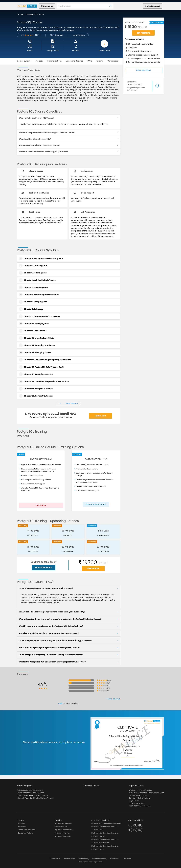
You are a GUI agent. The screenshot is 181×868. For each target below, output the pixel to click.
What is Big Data (61, 826)
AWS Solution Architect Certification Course (147, 793)
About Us (21, 823)
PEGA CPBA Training (137, 803)
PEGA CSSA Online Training (140, 806)
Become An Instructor (27, 830)
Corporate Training (26, 833)
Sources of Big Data (63, 833)
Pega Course (134, 801)
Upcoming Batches (74, 61)
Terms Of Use (55, 859)
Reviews (100, 61)
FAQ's (89, 61)
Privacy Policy (69, 859)
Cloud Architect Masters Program (30, 793)
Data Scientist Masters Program (30, 790)
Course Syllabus (24, 61)
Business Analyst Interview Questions (106, 823)
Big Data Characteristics (65, 830)
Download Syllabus (143, 70)
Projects (76, 51)
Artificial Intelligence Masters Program (32, 795)
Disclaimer (127, 859)
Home (20, 14)
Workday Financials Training (140, 790)
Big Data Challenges (63, 836)
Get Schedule (41, 505)
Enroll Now (100, 416)
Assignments (53, 51)
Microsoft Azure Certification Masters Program (36, 798)
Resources (22, 826)
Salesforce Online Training (140, 798)
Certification (113, 61)
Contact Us (115, 859)
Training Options (54, 61)
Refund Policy (84, 859)
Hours (30, 51)
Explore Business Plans (96, 504)
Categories (47, 6)
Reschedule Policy (100, 859)
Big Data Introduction (63, 823)
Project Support (153, 6)
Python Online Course (138, 795)
